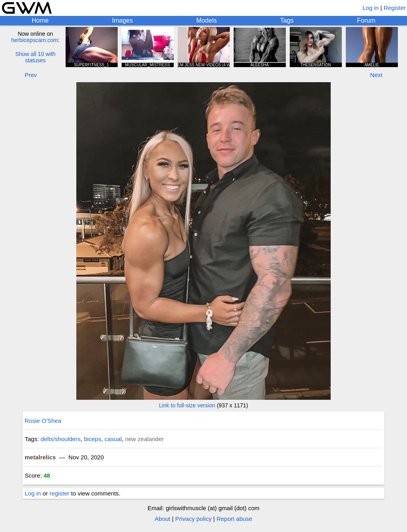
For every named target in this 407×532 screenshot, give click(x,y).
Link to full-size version (187, 405)
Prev (31, 75)
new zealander (145, 439)
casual (113, 439)
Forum (366, 20)
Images (122, 20)
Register (395, 8)
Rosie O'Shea (43, 421)
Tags (287, 20)
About (162, 519)
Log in (371, 8)
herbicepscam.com (35, 40)
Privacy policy (194, 519)
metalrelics (40, 457)
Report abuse (235, 519)
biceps (92, 439)
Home (40, 20)
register (60, 493)
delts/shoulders (61, 439)
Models (207, 20)
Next (376, 75)
